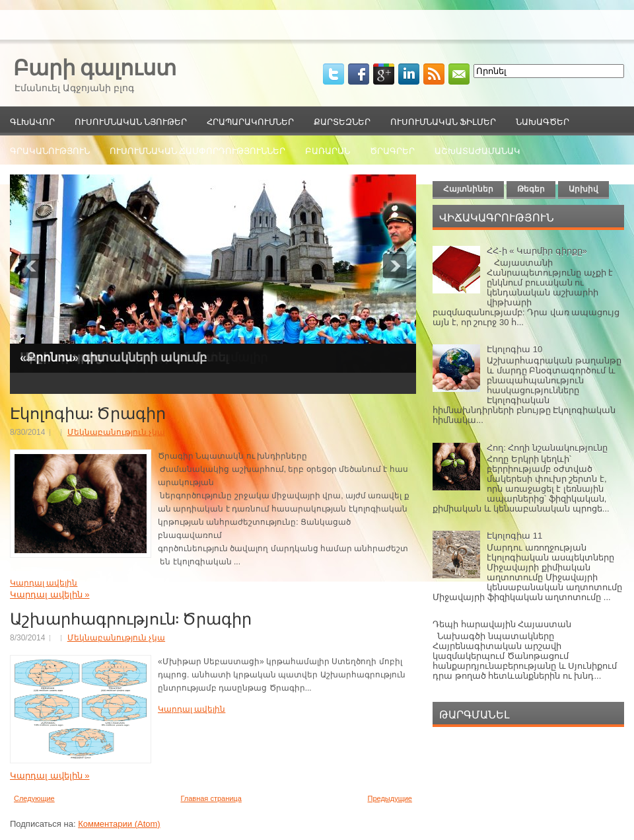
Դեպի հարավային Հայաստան (502, 624)
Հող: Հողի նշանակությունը (547, 448)
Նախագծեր (543, 121)
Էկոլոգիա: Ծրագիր (88, 412)
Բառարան (328, 150)
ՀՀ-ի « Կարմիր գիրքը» (537, 251)
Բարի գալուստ (95, 66)
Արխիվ (583, 189)
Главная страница (211, 798)
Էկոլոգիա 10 (514, 349)
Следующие (34, 798)
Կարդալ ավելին (44, 583)
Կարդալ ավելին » (50, 594)
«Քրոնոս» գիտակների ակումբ (113, 358)
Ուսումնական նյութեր (131, 121)
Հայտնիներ (468, 189)
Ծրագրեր (392, 150)
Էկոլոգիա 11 (514, 536)
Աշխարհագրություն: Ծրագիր (131, 617)
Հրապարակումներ (250, 121)
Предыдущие (390, 798)
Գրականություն (50, 150)
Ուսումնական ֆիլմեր (443, 121)
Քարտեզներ (342, 121)
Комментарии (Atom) (119, 824)
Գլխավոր (32, 121)
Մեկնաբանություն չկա (116, 432)
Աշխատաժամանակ (477, 150)
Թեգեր (531, 189)
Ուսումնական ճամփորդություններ (197, 150)
